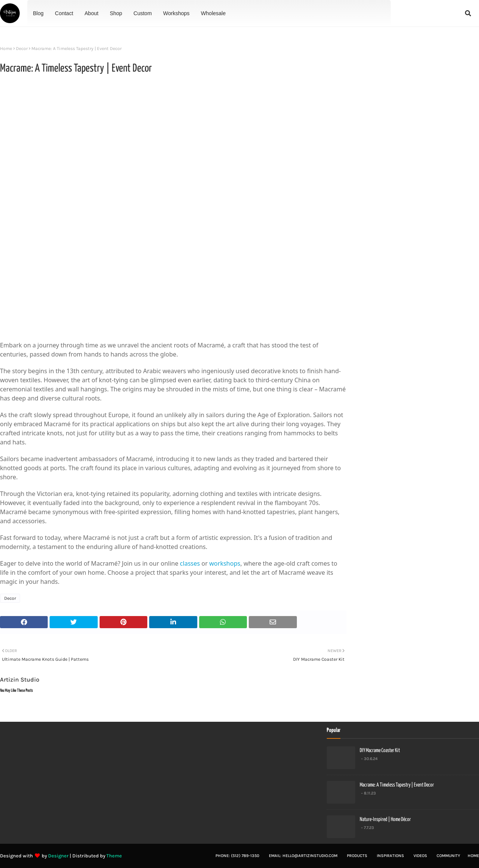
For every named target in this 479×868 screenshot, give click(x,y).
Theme (114, 856)
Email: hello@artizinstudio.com (303, 856)
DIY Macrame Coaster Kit (380, 751)
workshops (225, 563)
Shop (116, 13)
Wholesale (213, 13)
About (91, 13)
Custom (143, 13)
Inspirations (390, 856)
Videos (420, 856)
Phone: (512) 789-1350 (237, 856)
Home (6, 48)
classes (190, 563)
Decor (22, 48)
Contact (64, 13)
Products (357, 856)
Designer (58, 856)
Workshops (176, 13)
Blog (38, 13)
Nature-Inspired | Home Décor (385, 820)
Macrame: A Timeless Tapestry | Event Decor (397, 785)
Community (448, 856)
